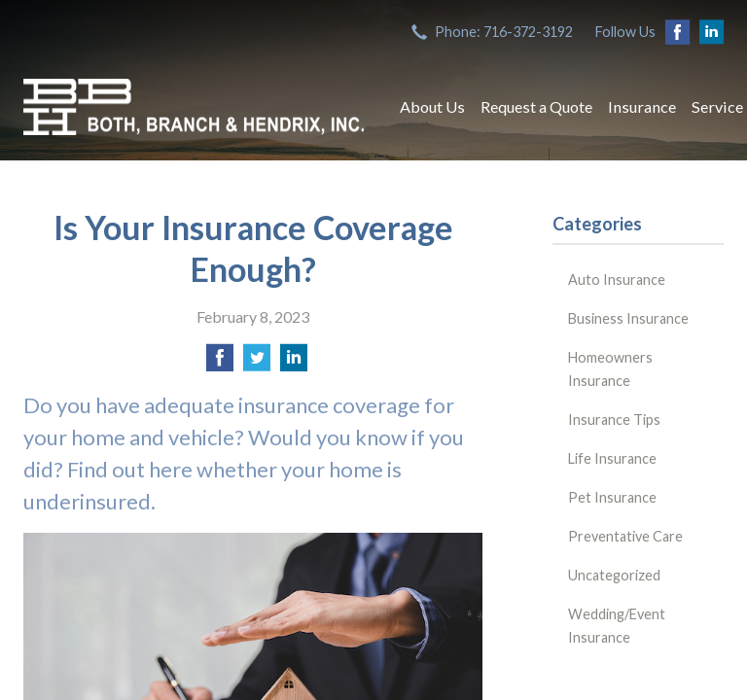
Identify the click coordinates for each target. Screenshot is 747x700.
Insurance (642, 106)
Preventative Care (625, 536)
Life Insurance (612, 458)
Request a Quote (536, 106)
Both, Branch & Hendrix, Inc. (194, 107)
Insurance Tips (614, 420)
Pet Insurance (612, 497)
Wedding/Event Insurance (617, 626)
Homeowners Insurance (610, 369)
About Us (432, 106)
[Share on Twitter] (257, 363)
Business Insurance (628, 318)
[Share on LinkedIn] (294, 363)
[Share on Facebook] (220, 363)
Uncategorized (614, 575)
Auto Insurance (617, 280)
